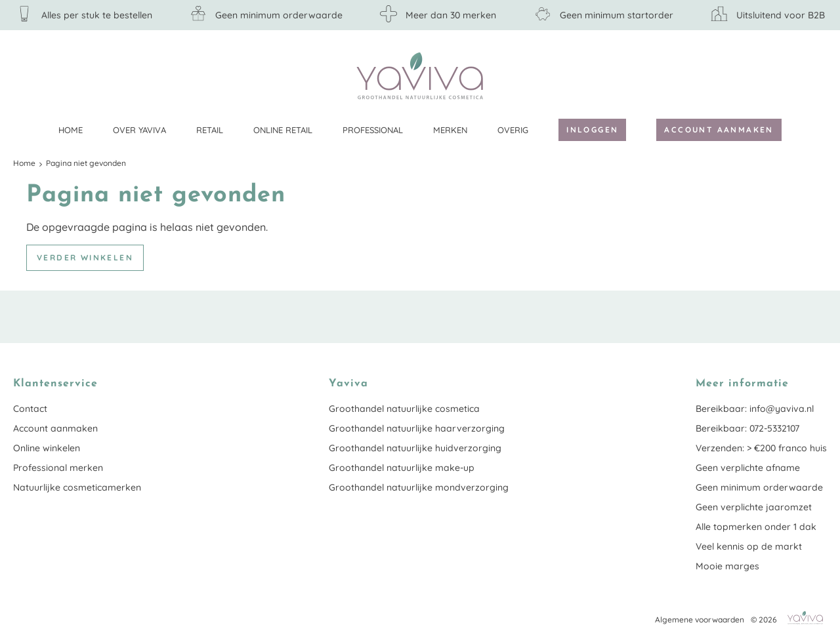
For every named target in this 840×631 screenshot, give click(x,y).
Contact (30, 409)
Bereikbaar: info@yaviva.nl (755, 409)
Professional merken (58, 468)
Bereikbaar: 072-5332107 (747, 428)
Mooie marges (727, 566)
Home (71, 130)
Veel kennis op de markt (749, 546)
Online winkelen (47, 448)
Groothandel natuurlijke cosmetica (404, 409)
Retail (210, 130)
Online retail (283, 130)
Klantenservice (817, 75)
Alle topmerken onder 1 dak (756, 527)
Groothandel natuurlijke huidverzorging (415, 448)
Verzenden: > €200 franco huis (761, 448)
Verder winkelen (85, 257)
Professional (373, 130)
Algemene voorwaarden (700, 620)
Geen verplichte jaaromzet (754, 507)
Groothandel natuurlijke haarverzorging (417, 428)
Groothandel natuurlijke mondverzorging (419, 487)
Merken (450, 130)
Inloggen (592, 130)
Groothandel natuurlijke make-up (402, 468)
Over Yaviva (139, 130)
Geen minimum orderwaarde (759, 487)
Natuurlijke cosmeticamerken (77, 487)
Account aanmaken (719, 130)
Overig (513, 130)
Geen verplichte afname (748, 468)
